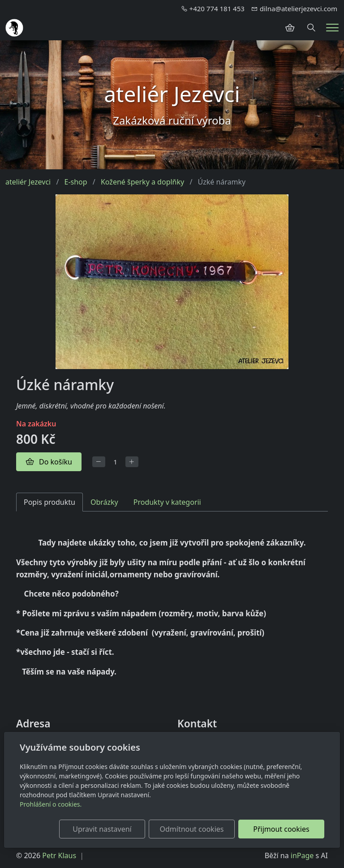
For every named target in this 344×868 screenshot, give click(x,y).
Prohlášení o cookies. (51, 804)
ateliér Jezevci (28, 182)
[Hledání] (311, 28)
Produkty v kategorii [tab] (167, 502)
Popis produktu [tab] (49, 502)
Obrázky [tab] (104, 502)
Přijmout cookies (281, 829)
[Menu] (332, 28)
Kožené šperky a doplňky (142, 182)
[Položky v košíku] (290, 28)
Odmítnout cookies (191, 829)
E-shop (76, 182)
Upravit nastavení (102, 829)
